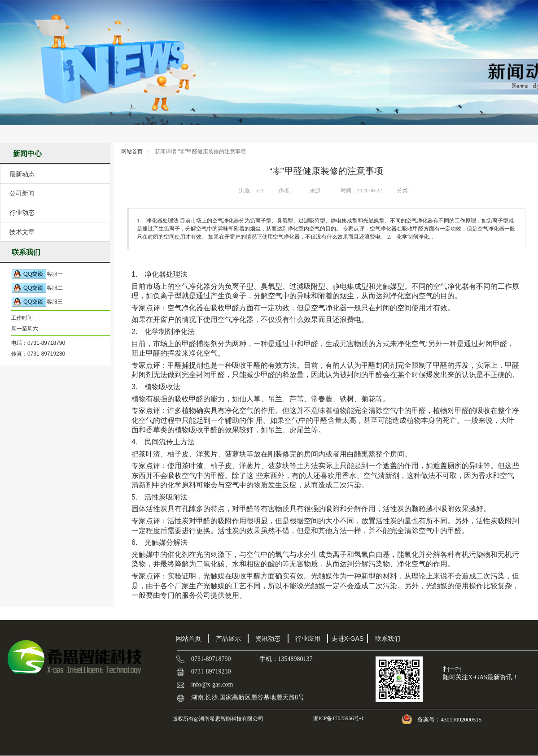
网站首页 (132, 152)
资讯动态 (268, 639)
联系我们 (388, 639)
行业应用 (308, 639)
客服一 (37, 274)
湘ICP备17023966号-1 (338, 718)
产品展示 (228, 639)
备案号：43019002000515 (450, 719)
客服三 (37, 302)
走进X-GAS (348, 639)
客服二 (37, 288)
